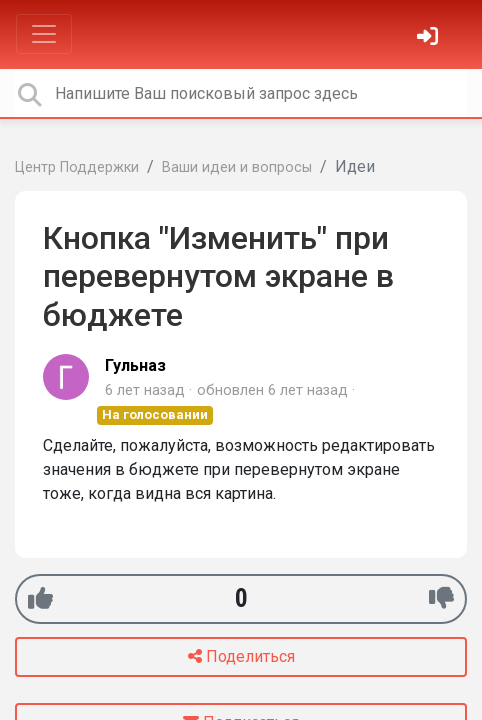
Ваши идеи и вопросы (237, 167)
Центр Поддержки (77, 167)
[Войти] (430, 38)
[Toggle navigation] (44, 34)
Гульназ (135, 365)
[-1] (441, 598)
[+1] (40, 598)
